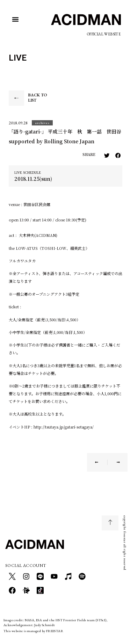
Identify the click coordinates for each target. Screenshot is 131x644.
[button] (15, 19)
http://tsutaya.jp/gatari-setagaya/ (64, 427)
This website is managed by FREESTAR (33, 631)
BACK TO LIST (38, 98)
